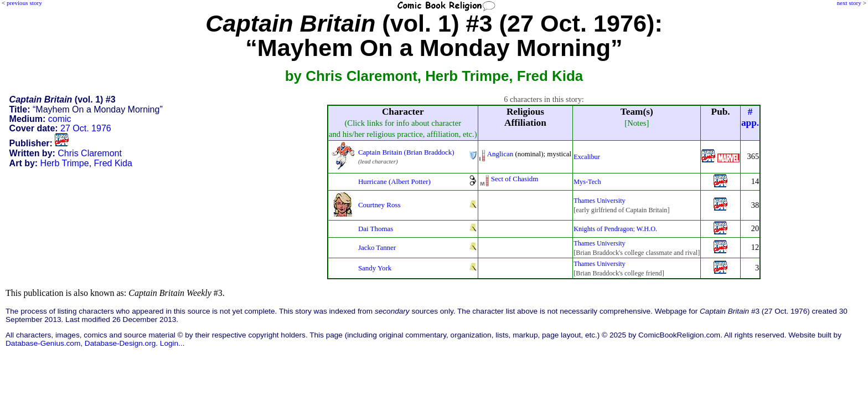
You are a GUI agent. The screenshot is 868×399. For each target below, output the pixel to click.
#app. (750, 117)
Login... (172, 343)
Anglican (500, 154)
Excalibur (587, 157)
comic (60, 119)
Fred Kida (113, 163)
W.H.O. (647, 229)
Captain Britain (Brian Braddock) (406, 152)
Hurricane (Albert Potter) (394, 181)
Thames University (599, 201)
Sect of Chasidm (515, 179)
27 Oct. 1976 (86, 128)
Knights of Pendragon (603, 229)
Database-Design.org (120, 343)
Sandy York (375, 268)
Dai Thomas (376, 229)
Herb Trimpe (65, 163)
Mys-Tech (587, 182)
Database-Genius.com (43, 343)
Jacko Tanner (377, 247)
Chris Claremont (90, 153)
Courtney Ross (379, 205)
